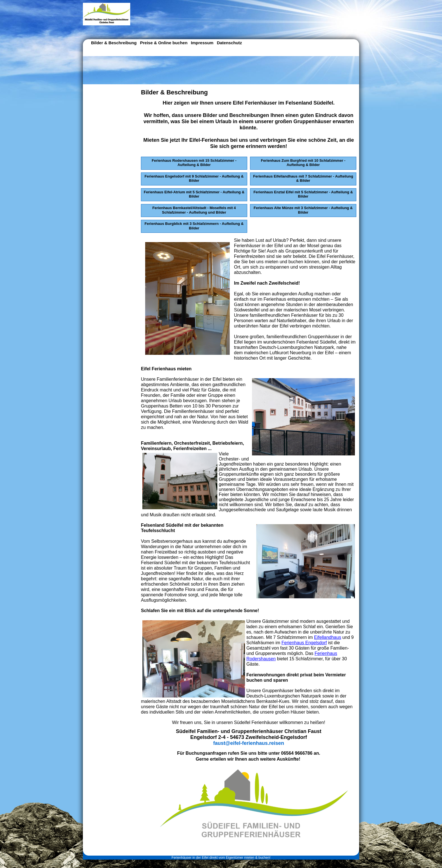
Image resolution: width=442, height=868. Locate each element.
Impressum (202, 43)
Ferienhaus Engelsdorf (304, 643)
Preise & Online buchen (164, 43)
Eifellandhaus (328, 637)
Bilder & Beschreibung (114, 43)
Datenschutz (229, 43)
